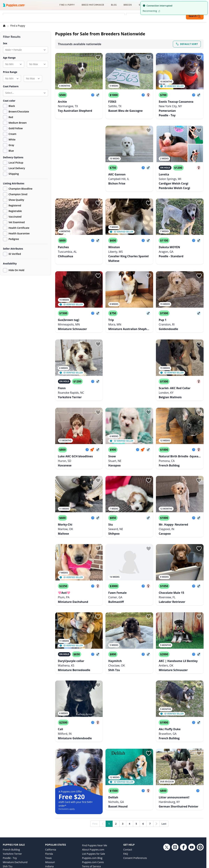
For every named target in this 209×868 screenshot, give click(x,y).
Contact (128, 804)
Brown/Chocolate (19, 112)
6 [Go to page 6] (143, 778)
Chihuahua (9, 850)
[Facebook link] (183, 827)
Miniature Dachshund (15, 816)
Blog (114, 5)
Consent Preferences (135, 812)
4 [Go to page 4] (130, 778)
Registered (12, 206)
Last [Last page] (164, 778)
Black (12, 106)
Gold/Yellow (16, 129)
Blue (11, 151)
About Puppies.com (93, 804)
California (51, 804)
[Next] (156, 778)
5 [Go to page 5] (136, 778)
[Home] (5, 26)
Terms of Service (91, 821)
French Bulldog (11, 804)
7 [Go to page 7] (150, 778)
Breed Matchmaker (93, 5)
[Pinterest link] (200, 827)
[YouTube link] (192, 827)
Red (11, 118)
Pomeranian (10, 829)
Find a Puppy (67, 5)
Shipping (11, 174)
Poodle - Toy (10, 812)
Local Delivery (14, 169)
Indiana (49, 821)
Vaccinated (12, 217)
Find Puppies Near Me (95, 800)
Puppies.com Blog (92, 812)
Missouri (50, 816)
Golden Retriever (12, 837)
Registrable (12, 212)
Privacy (86, 825)
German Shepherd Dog (16, 833)
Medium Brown (18, 123)
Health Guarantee (16, 234)
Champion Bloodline (18, 189)
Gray (11, 146)
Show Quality (14, 200)
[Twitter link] (167, 827)
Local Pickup (13, 163)
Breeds (128, 5)
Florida (49, 808)
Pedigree (11, 240)
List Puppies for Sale (93, 808)
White (12, 140)
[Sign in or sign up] (98, 58)
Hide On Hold (14, 271)
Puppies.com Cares (93, 816)
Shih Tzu (8, 821)
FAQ (126, 808)
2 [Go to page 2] (116, 778)
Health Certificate (16, 228)
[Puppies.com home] (14, 5)
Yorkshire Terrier (12, 808)
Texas (48, 812)
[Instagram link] (175, 827)
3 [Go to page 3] (123, 778)
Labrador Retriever (14, 825)
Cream (12, 134)
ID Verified (12, 254)
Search (195, 16)
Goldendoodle (11, 842)
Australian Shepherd (14, 846)
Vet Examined (14, 223)
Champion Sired (15, 195)
